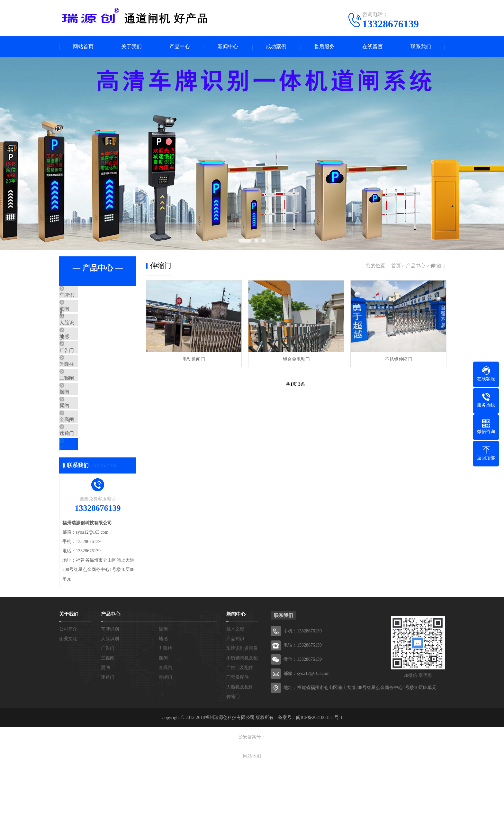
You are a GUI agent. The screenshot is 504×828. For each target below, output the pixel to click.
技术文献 (235, 691)
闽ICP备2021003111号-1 (319, 780)
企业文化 (68, 701)
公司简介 (68, 691)
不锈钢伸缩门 (397, 359)
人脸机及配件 (240, 749)
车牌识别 (84, 296)
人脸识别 (84, 334)
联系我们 (421, 47)
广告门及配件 (240, 730)
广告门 (81, 372)
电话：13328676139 (303, 707)
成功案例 (276, 47)
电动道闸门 (194, 359)
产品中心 (180, 47)
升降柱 (81, 391)
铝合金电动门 (295, 359)
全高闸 (81, 467)
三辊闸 (81, 410)
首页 (396, 266)
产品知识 (235, 701)
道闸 (79, 315)
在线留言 (373, 47)
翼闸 (79, 448)
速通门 (81, 486)
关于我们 (131, 47)
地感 (79, 353)
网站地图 (252, 818)
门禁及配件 (238, 739)
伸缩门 (81, 505)
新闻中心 (228, 47)
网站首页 (83, 47)
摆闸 (79, 429)
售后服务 (324, 47)
